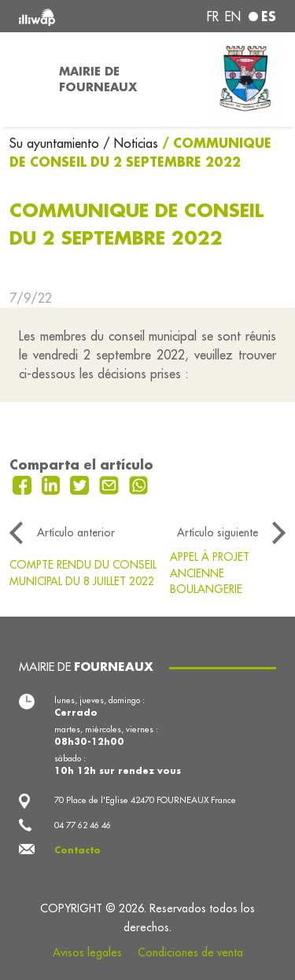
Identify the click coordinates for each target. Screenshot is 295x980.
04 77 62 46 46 (83, 825)
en (233, 17)
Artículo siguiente (218, 532)
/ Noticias (131, 143)
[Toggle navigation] (25, 79)
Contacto (77, 850)
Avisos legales (87, 952)
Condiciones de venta (190, 952)
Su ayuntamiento (56, 143)
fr (213, 17)
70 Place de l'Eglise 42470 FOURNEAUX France (145, 800)
